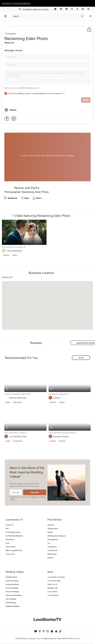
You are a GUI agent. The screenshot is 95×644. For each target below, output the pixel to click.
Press (8, 543)
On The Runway (53, 595)
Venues (50, 532)
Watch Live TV (53, 584)
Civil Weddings (11, 602)
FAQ (7, 528)
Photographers (53, 539)
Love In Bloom (52, 592)
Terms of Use (10, 554)
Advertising (10, 539)
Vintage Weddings (12, 584)
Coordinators (52, 547)
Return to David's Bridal (16, 3)
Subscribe (35, 492)
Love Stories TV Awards (56, 577)
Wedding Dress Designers (57, 536)
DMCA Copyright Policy (14, 550)
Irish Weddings (11, 599)
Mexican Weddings (12, 592)
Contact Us (10, 525)
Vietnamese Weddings (14, 595)
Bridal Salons (52, 554)
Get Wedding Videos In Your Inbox (35, 9)
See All (81, 358)
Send (86, 100)
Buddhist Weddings (12, 606)
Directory (51, 525)
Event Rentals (52, 550)
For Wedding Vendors (13, 532)
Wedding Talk (52, 588)
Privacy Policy (11, 547)
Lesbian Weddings (12, 581)
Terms (34, 497)
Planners (51, 558)
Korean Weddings (12, 588)
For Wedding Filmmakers (14, 536)
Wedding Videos (11, 577)
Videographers (53, 528)
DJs (49, 543)
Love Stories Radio (54, 581)
